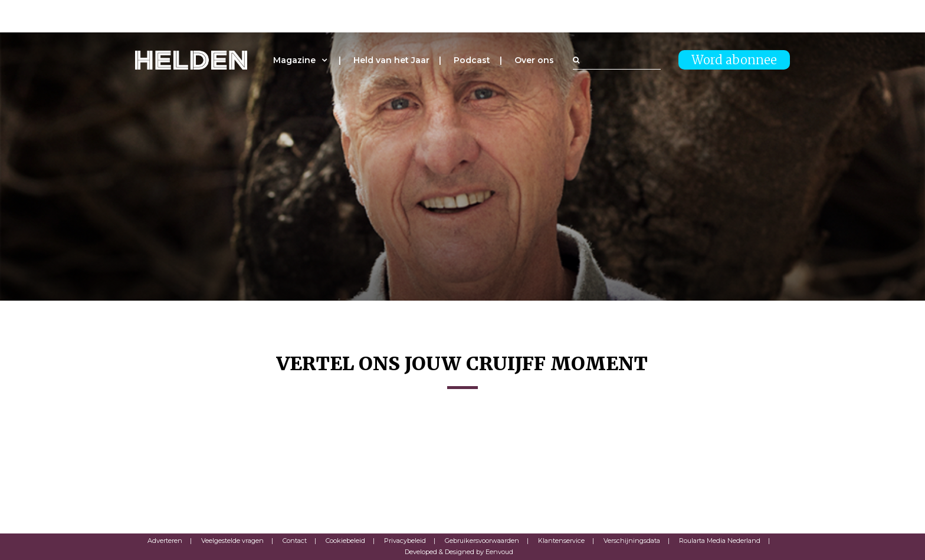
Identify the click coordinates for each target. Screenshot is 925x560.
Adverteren (165, 541)
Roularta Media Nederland (720, 541)
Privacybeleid (405, 541)
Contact (295, 541)
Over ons (534, 60)
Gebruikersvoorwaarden (482, 541)
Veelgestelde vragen (232, 541)
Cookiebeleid (345, 541)
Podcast (472, 60)
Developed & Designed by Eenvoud (459, 552)
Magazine (294, 60)
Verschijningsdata (632, 541)
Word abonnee (734, 60)
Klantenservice (561, 541)
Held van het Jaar (391, 60)
